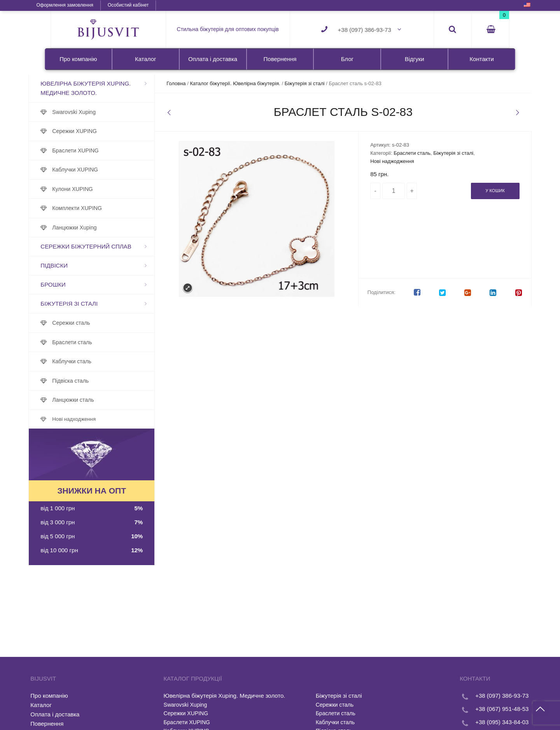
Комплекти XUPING (99, 208)
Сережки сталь (93, 323)
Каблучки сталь (94, 361)
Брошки (75, 284)
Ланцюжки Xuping (96, 228)
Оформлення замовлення (86, 5)
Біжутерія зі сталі (91, 304)
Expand (190, 288)
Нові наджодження (386, 161)
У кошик (473, 191)
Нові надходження (96, 419)
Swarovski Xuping (96, 112)
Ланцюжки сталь (95, 400)
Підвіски (76, 265)
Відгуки (415, 59)
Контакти (481, 59)
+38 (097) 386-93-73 (365, 30)
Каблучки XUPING (97, 170)
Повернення (280, 59)
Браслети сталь (94, 342)
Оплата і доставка (213, 59)
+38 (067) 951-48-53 (480, 709)
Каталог (146, 59)
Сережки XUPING (97, 131)
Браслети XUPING (97, 151)
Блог (347, 59)
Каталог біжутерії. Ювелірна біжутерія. (246, 83)
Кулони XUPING (94, 189)
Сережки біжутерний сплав (108, 246)
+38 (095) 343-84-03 (480, 722)
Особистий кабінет (149, 5)
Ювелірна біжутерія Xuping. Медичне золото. (108, 88)
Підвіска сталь (93, 381)
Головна (187, 83)
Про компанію (78, 59)
